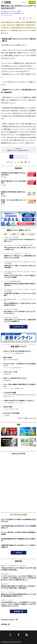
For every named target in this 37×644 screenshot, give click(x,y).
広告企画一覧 (5, 624)
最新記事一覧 (18, 611)
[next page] (26, 157)
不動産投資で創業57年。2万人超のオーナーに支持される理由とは (18, 546)
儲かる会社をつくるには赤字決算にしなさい (13, 13)
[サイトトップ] (7, 2)
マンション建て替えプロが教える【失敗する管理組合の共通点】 (18, 533)
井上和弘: (11, 11)
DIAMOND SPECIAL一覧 (9, 620)
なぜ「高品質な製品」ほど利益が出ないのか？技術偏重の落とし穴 (18, 527)
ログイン (24, 2)
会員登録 (32, 2)
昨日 (14, 234)
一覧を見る (19, 553)
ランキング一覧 (19, 327)
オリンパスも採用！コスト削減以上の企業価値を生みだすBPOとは (18, 520)
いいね (32, 234)
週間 (23, 234)
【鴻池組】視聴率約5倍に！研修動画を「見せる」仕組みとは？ (18, 540)
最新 (5, 234)
